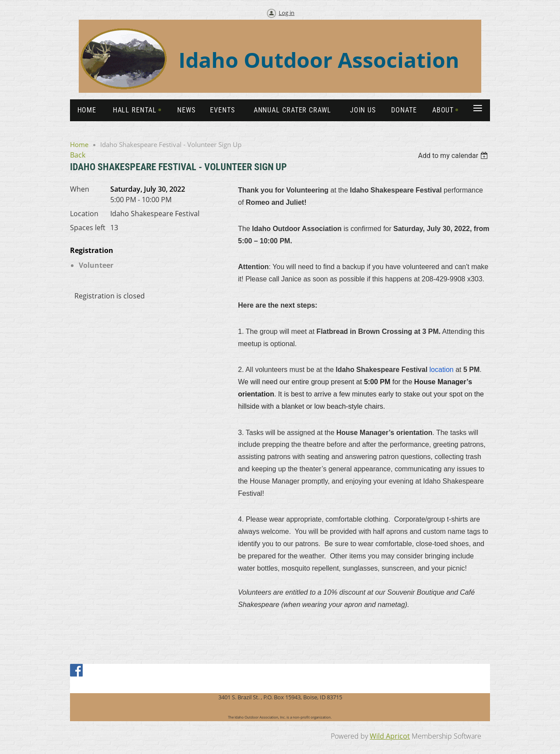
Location (84, 214)
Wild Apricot (390, 736)
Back (78, 155)
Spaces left (88, 228)
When (80, 189)
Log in (287, 13)
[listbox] (454, 156)
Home (79, 144)
